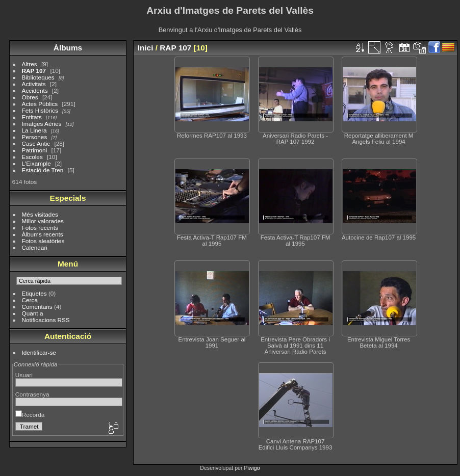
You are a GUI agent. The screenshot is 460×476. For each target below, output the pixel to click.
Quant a (33, 313)
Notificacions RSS (46, 320)
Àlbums (68, 48)
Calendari (35, 247)
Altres (30, 64)
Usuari (24, 375)
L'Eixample (36, 163)
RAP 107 (34, 71)
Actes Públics (40, 104)
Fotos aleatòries (43, 241)
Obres (30, 97)
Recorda (30, 415)
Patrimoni (35, 150)
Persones (35, 137)
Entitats (32, 117)
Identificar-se (39, 352)
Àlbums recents (43, 234)
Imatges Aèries (42, 124)
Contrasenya (32, 394)
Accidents (35, 90)
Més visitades (40, 214)
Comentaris (37, 307)
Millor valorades (43, 221)
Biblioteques (38, 77)
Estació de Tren (43, 170)
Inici (146, 48)
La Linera (34, 130)
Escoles (32, 157)
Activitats (34, 84)
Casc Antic (36, 143)
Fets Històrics (40, 110)
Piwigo (252, 468)
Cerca (30, 300)
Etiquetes (34, 293)
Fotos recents (40, 228)
